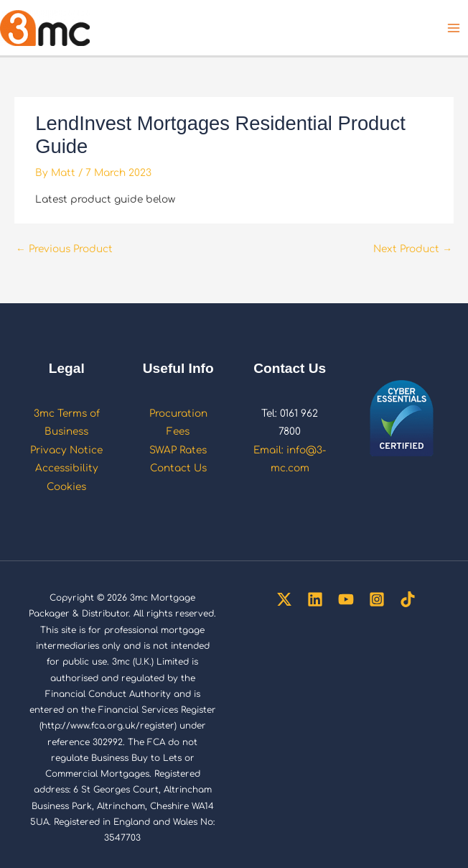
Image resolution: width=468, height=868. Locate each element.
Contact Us (178, 468)
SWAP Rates (178, 450)
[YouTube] (346, 599)
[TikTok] (408, 599)
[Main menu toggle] (454, 28)
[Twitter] (284, 599)
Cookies (66, 487)
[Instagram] (377, 599)
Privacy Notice (66, 450)
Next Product (413, 249)
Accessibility (67, 468)
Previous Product (64, 249)
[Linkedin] (315, 599)
